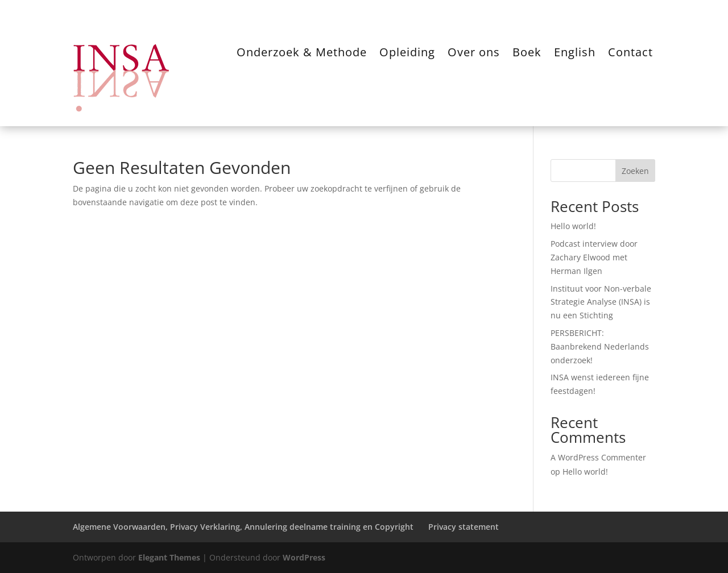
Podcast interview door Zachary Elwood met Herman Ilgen (594, 257)
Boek (527, 54)
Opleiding (407, 54)
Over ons (474, 54)
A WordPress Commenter (598, 457)
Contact (630, 54)
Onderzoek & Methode (302, 54)
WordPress (304, 557)
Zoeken (635, 171)
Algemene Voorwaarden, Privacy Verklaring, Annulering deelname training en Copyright (243, 527)
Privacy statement (464, 527)
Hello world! (573, 226)
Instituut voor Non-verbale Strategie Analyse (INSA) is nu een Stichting (601, 302)
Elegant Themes (169, 557)
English (575, 54)
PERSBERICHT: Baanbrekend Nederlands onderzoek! (600, 346)
